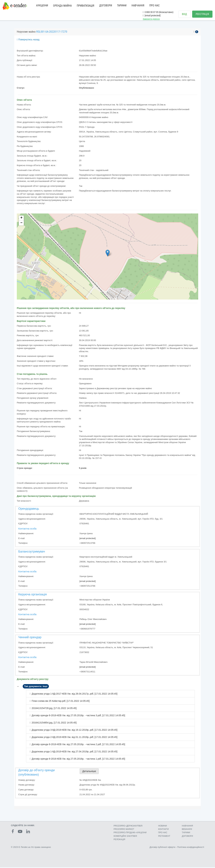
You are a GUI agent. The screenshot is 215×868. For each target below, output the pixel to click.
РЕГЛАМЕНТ (164, 837)
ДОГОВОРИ (106, 5)
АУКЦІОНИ (42, 5)
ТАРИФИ (122, 5)
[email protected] (88, 539)
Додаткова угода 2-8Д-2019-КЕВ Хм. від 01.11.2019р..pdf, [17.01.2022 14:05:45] (74, 738)
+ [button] (21, 219)
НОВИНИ (163, 827)
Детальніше (89, 772)
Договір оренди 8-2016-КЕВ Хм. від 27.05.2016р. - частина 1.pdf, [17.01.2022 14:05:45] (78, 760)
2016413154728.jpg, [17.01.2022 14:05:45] (54, 709)
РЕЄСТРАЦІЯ (202, 14)
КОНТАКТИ (164, 830)
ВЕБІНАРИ (187, 830)
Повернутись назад (28, 40)
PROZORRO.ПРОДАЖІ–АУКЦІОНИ (130, 833)
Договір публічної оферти (162, 848)
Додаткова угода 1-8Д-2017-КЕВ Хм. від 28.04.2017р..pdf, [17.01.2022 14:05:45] (74, 695)
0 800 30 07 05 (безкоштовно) (158, 12)
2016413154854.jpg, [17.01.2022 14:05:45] (54, 723)
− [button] (21, 224)
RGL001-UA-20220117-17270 (52, 33)
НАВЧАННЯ (138, 5)
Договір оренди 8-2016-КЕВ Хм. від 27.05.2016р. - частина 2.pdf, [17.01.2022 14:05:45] (78, 745)
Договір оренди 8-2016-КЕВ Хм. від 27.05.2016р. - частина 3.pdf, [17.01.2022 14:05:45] (78, 716)
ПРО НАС (154, 5)
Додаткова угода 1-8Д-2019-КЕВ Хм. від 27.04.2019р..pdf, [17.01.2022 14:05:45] (74, 752)
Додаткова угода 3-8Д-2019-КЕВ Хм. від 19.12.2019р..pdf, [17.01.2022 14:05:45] (74, 731)
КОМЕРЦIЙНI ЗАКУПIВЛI (125, 837)
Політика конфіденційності (191, 848)
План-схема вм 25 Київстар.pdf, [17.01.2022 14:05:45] (61, 702)
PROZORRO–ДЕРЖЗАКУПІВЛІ (128, 827)
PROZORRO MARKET (124, 830)
